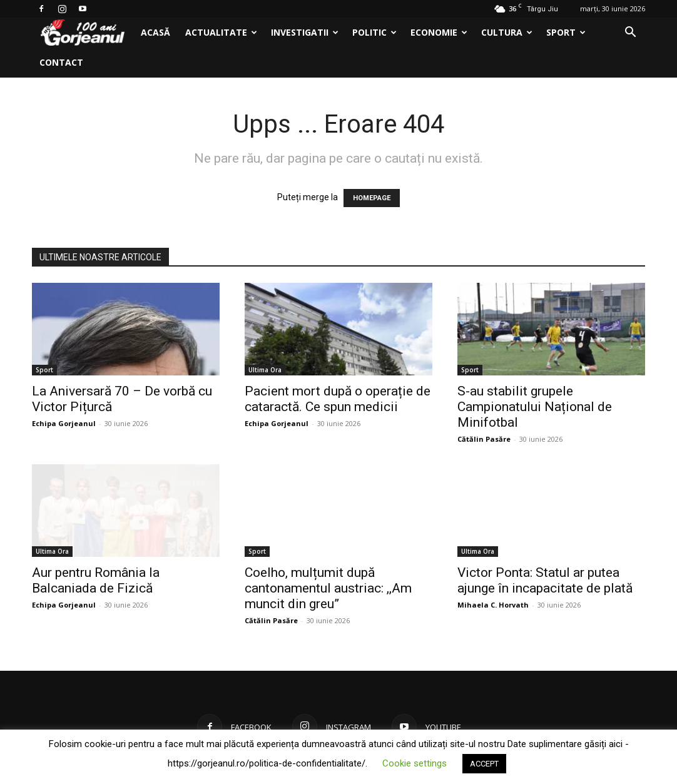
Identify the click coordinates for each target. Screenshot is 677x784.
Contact (61, 62)
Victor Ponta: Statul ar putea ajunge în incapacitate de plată (545, 580)
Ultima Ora (265, 370)
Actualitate (221, 32)
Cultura (507, 32)
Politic (374, 32)
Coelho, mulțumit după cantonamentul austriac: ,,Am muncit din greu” (328, 588)
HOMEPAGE (372, 198)
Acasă (155, 32)
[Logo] (83, 33)
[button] (630, 33)
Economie (439, 32)
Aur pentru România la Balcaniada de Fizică (96, 580)
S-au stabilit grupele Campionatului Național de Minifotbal (535, 407)
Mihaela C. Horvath (493, 605)
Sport (566, 32)
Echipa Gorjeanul (64, 423)
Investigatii (305, 32)
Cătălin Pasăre (484, 439)
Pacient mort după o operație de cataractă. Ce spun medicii (338, 399)
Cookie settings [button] (415, 763)
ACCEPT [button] (484, 764)
